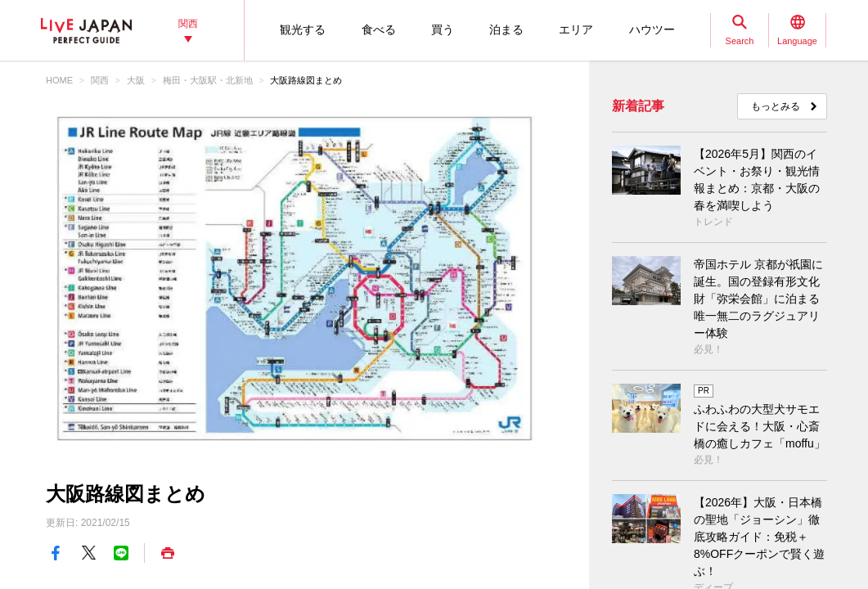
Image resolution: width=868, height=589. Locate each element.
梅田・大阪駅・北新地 (208, 80)
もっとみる (776, 106)
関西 (100, 80)
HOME (59, 80)
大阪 (136, 80)
